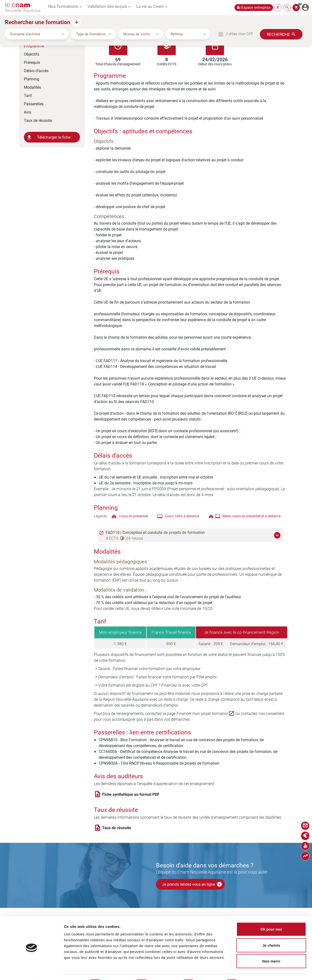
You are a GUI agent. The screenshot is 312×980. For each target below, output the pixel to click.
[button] (278, 535)
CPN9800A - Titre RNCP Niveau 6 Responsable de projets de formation (159, 763)
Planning (32, 79)
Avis (28, 112)
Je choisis (271, 932)
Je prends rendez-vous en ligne (192, 884)
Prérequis (32, 62)
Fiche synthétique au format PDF (131, 794)
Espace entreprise (256, 7)
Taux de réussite (38, 120)
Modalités (32, 87)
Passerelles (34, 104)
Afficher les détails (264, 970)
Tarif (28, 95)
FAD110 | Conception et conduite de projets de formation (155, 532)
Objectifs (32, 54)
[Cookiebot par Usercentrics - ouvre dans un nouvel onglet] (32, 970)
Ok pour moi (271, 916)
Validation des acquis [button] (107, 6)
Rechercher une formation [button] (38, 22)
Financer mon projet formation (205, 713)
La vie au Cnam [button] (150, 6)
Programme (34, 46)
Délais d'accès (36, 71)
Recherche (278, 34)
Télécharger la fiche (48, 137)
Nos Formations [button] (63, 6)
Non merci (271, 948)
